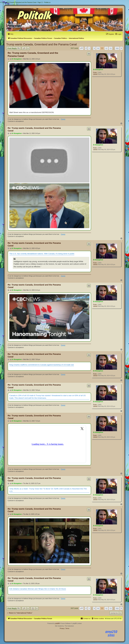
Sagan (63, 119)
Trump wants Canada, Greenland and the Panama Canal (41, 44)
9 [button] (94, 48)
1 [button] (89, 48)
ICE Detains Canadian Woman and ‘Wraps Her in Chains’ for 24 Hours (38, 589)
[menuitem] (10, 34)
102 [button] (117, 48)
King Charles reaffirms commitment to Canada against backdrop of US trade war (42, 365)
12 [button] (106, 48)
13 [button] (111, 48)
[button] (81, 48)
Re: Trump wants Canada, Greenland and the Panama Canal (33, 54)
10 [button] (98, 48)
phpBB (57, 623)
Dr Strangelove (98, 70)
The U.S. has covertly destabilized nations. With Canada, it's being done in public (42, 254)
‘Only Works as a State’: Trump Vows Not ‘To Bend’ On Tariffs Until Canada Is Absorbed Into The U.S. (48, 490)
